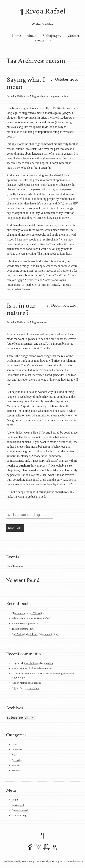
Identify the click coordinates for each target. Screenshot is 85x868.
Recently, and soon (29, 688)
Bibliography (52, 36)
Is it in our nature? (21, 310)
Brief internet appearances (25, 623)
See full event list (15, 566)
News (15, 755)
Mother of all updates (31, 683)
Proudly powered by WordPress (17, 861)
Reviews (16, 765)
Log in (15, 800)
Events (39, 41)
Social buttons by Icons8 (71, 861)
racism (64, 96)
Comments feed (20, 810)
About (31, 36)
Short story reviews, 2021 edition (28, 613)
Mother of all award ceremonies (37, 663)
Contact (74, 36)
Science (16, 771)
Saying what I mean (26, 84)
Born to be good (60, 432)
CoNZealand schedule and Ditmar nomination (35, 634)
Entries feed (18, 805)
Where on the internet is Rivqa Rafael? (31, 618)
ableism (44, 96)
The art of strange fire (23, 629)
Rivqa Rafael (45, 12)
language (55, 96)
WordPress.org (19, 815)
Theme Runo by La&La (46, 861)
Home (16, 36)
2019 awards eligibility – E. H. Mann (30, 674)
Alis (14, 668)
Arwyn (66, 113)
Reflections (23, 96)
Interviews (17, 750)
